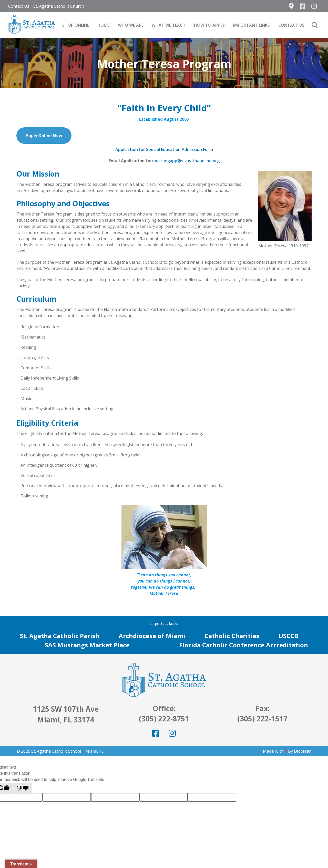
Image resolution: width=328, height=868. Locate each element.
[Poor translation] (23, 788)
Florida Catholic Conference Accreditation (244, 645)
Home (103, 25)
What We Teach (169, 25)
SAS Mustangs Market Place (87, 645)
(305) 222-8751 (164, 719)
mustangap (163, 161)
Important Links (252, 25)
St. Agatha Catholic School (56, 751)
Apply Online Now (44, 136)
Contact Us (19, 6)
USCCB (288, 636)
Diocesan (303, 751)
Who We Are (131, 25)
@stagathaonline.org (198, 161)
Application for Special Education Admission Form (164, 149)
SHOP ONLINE (76, 25)
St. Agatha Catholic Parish (60, 636)
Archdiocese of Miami (152, 636)
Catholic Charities (232, 636)
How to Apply (209, 25)
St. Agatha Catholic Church (59, 6)
